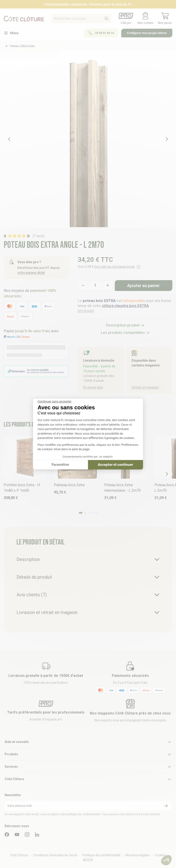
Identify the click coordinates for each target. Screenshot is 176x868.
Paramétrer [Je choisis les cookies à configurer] (60, 465)
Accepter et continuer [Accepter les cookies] (115, 465)
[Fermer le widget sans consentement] (55, 402)
